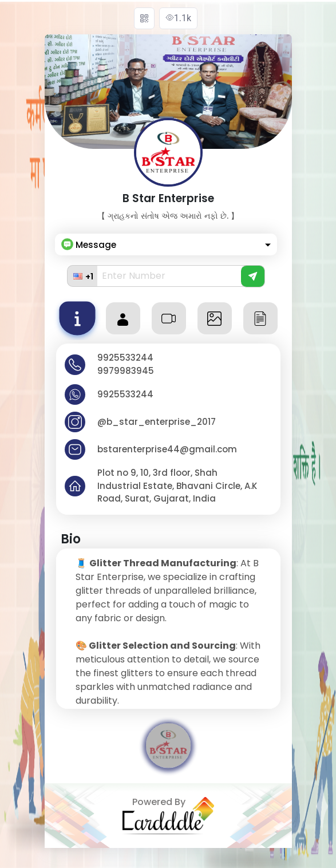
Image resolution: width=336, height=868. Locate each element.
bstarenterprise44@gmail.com (167, 449)
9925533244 (125, 358)
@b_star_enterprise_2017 (157, 422)
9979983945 (126, 371)
